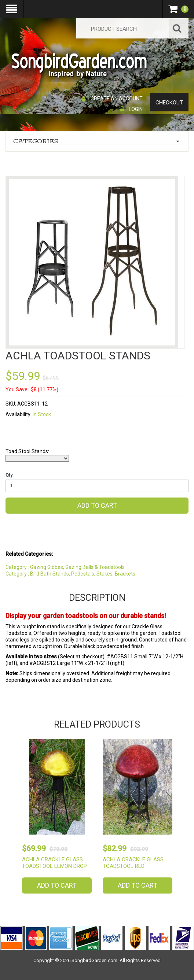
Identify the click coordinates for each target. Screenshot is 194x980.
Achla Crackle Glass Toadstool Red (133, 863)
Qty (9, 475)
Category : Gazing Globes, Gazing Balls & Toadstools (65, 567)
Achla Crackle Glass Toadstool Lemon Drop (54, 863)
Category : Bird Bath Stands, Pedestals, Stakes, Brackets (70, 574)
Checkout (169, 103)
